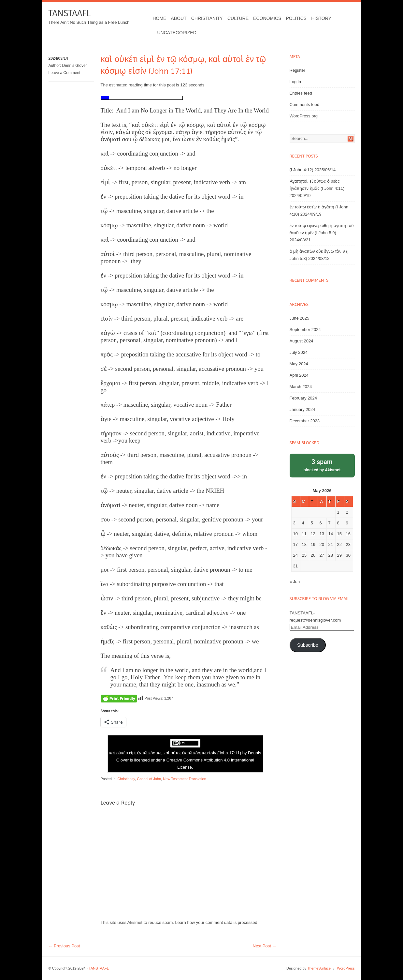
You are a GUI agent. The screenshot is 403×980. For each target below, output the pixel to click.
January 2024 (302, 409)
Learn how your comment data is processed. (217, 922)
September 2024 (305, 330)
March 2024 (301, 387)
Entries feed (301, 93)
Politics (296, 18)
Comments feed (305, 105)
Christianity (207, 18)
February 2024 (303, 398)
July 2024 (299, 352)
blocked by (322, 465)
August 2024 (302, 341)
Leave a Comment (65, 73)
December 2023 (305, 421)
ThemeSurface (319, 968)
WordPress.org (304, 116)
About (179, 18)
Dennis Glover (75, 66)
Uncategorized (177, 33)
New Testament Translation (184, 779)
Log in (295, 82)
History (321, 18)
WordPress (346, 968)
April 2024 (299, 375)
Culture (238, 18)
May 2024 (299, 364)
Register (297, 70)
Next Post (265, 946)
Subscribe (308, 645)
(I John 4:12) (302, 170)
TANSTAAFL (70, 13)
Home (160, 18)
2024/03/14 (58, 58)
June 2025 (300, 318)
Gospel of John (149, 779)
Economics (267, 18)
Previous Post (64, 946)
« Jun (295, 582)
